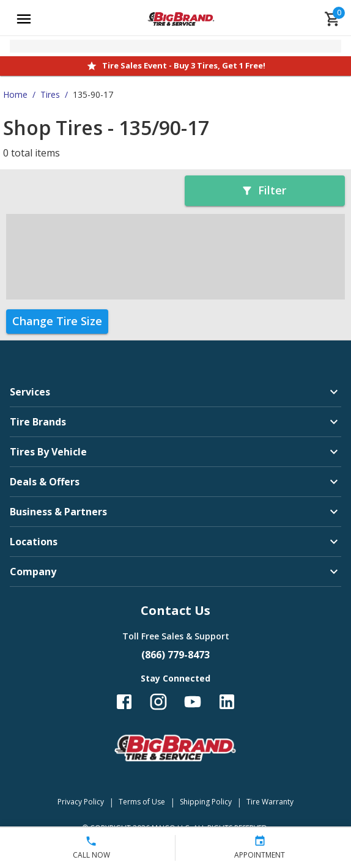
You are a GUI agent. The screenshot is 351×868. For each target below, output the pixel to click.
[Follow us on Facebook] (124, 702)
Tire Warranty (270, 802)
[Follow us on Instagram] (158, 702)
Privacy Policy (81, 802)
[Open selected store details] (175, 46)
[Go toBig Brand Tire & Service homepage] (181, 19)
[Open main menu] (24, 19)
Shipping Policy (206, 802)
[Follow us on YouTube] (193, 702)
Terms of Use (142, 802)
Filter (264, 190)
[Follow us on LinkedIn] (227, 702)
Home (15, 94)
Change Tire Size (57, 321)
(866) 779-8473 (175, 655)
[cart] (333, 19)
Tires (50, 94)
